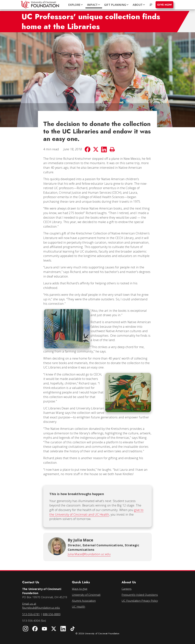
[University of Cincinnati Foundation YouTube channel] (44, 629)
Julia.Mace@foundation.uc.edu (89, 554)
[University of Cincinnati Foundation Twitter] (54, 629)
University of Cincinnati (86, 595)
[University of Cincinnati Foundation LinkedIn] (63, 629)
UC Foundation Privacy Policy (140, 601)
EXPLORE (76, 5)
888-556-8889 (52, 614)
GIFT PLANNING (117, 5)
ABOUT (139, 5)
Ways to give (80, 589)
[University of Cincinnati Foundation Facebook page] (35, 629)
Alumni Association (84, 601)
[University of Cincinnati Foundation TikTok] (73, 629)
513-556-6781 (31, 614)
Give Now (164, 5)
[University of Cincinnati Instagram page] (26, 629)
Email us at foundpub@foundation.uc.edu (41, 606)
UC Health (79, 607)
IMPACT (94, 5)
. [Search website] (151, 5)
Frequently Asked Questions (140, 595)
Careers (127, 589)
